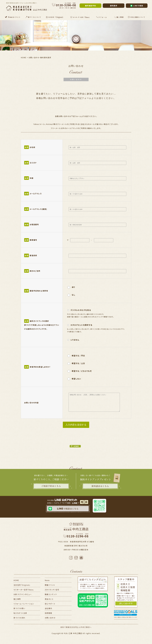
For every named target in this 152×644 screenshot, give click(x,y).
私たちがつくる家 (20, 613)
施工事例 (17, 599)
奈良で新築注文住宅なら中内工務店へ (76, 627)
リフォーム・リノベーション (24, 604)
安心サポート (50, 604)
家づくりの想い (19, 608)
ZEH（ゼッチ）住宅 (52, 590)
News (47, 580)
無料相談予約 (91, 6)
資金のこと (49, 599)
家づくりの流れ (19, 618)
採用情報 (48, 613)
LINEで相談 (137, 6)
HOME (16, 580)
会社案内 (48, 608)
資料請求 (114, 6)
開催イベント (50, 585)
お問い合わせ (50, 618)
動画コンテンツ (51, 594)
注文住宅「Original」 (22, 585)
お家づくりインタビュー (23, 594)
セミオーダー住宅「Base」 (24, 590)
